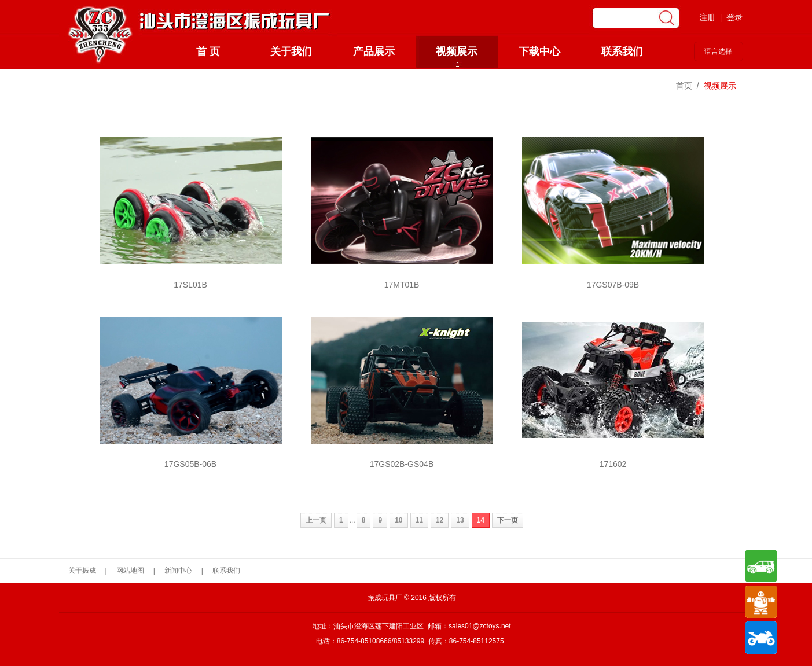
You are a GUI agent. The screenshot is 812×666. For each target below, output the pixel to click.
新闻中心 (178, 571)
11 (419, 520)
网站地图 (130, 571)
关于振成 (82, 571)
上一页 (316, 520)
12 (440, 520)
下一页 (508, 520)
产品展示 (374, 51)
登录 (734, 17)
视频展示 (457, 51)
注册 (707, 17)
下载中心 (539, 51)
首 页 (208, 51)
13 (460, 520)
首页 (684, 86)
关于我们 (291, 51)
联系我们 (622, 51)
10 (398, 520)
